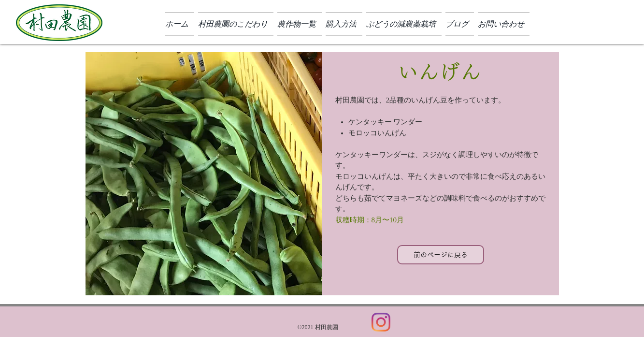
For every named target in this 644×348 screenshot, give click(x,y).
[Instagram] (381, 322)
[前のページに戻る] (441, 255)
